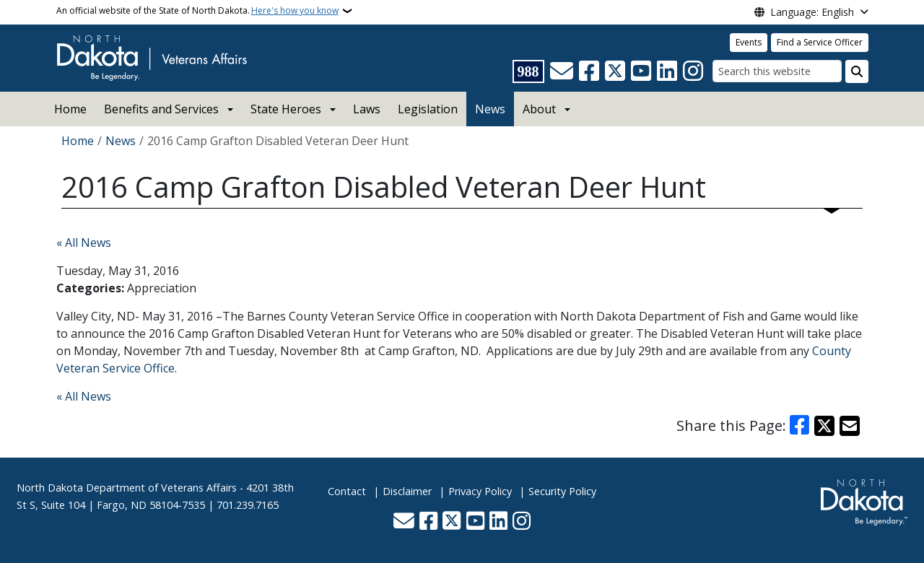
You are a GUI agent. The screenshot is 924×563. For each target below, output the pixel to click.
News (490, 109)
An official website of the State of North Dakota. (197, 11)
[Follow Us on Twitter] (615, 71)
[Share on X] (824, 426)
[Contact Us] (562, 71)
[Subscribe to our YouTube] (641, 71)
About (539, 109)
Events (749, 42)
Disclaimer (407, 491)
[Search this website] (777, 71)
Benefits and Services (161, 109)
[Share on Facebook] (800, 426)
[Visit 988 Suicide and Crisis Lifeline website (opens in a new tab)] (528, 71)
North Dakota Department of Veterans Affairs (127, 488)
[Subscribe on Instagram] (693, 71)
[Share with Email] (850, 426)
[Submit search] (857, 71)
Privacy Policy (480, 491)
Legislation (428, 109)
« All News (84, 243)
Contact (347, 491)
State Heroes (286, 109)
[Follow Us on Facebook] (589, 71)
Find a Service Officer (820, 42)
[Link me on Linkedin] (667, 71)
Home (70, 109)
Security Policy (562, 491)
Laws (367, 109)
